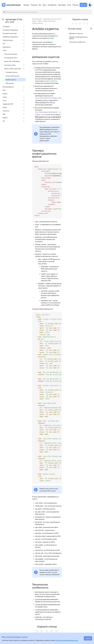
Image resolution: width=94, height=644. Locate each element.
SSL (40, 5)
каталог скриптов (51, 81)
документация (13, 5)
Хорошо (88, 638)
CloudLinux (14, 111)
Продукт (27, 5)
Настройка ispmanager (14, 33)
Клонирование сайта (11, 58)
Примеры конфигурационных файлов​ (78, 38)
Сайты (14, 50)
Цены (44, 5)
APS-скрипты (10, 83)
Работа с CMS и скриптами (15, 69)
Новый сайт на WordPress (12, 61)
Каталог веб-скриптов (12, 76)
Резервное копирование (14, 37)
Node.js (5, 94)
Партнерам (62, 5)
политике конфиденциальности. (67, 640)
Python (14, 97)
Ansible (51, 38)
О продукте (14, 26)
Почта (14, 100)
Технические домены (11, 54)
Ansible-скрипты (11, 80)
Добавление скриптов (76, 33)
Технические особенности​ (77, 42)
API (14, 121)
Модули (14, 118)
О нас (69, 5)
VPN (14, 114)
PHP (14, 90)
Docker (14, 107)
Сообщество (52, 5)
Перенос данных (14, 40)
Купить (83, 5)
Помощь (75, 5)
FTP (14, 44)
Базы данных (14, 47)
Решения (34, 5)
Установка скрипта (12, 72)
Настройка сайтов (15, 65)
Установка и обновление (14, 30)
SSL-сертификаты (14, 87)
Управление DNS (14, 104)
